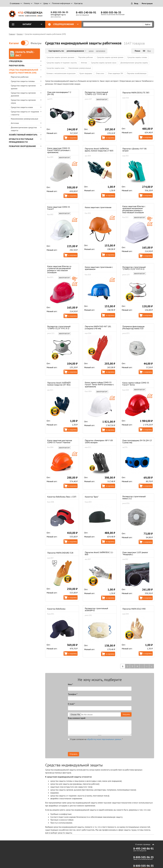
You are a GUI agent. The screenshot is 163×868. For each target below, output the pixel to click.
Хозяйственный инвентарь (23, 135)
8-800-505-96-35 (59, 12)
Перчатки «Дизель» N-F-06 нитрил (134, 150)
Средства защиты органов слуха (23, 101)
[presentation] (109, 747)
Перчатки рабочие (20, 77)
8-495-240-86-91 (86, 12)
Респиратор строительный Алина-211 (134, 497)
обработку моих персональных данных (104, 739)
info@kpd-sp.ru (58, 14)
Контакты (78, 3)
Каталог (32, 24)
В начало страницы (143, 844)
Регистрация (147, 3)
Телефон (73, 694)
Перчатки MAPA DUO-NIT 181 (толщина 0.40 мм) (98, 327)
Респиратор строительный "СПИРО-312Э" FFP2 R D (59, 327)
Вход (136, 3)
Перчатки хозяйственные (137, 73)
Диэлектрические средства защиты (24, 129)
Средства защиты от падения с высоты (25, 113)
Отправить (73, 754)
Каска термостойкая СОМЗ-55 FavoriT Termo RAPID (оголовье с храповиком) (99, 384)
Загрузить (126, 714)
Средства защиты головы (23, 81)
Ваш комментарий (77, 718)
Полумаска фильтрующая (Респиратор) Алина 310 (133, 327)
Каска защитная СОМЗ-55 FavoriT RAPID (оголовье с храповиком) (59, 150)
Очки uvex (100, 73)
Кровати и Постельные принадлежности (21, 140)
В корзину (73, 138)
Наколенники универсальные (25, 119)
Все (149, 51)
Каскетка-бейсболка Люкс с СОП (62, 497)
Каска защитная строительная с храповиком (99, 268)
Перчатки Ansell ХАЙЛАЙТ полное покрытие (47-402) (59, 384)
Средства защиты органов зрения (23, 87)
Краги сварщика (86, 73)
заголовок (101, 51)
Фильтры (36, 43)
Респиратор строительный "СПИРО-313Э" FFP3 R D (134, 268)
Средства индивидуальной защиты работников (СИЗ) (23, 71)
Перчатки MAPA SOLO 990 (134, 609)
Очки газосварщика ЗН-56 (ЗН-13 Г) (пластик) (137, 441)
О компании (15, 3)
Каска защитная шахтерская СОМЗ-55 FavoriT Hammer (60, 441)
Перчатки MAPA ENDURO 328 (60, 553)
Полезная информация (61, 3)
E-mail (71, 704)
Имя (70, 684)
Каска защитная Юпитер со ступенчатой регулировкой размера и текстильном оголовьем (59, 269)
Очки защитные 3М (116, 73)
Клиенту (27, 3)
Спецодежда (16, 61)
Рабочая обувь (17, 65)
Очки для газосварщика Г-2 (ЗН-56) (59, 93)
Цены (46, 3)
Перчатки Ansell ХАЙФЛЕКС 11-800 (99, 553)
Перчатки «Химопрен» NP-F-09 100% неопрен (99, 441)
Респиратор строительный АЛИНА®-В (96, 609)
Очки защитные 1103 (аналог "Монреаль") (135, 553)
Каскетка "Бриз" (92, 497)
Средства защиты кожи (22, 107)
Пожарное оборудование (22, 146)
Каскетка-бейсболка (56, 609)
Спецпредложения (66, 24)
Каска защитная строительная (98, 207)
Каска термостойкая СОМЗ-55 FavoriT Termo (136, 384)
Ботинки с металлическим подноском (61, 73)
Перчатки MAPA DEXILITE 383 (136, 93)
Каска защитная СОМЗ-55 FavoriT (59, 208)
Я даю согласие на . (95, 739)
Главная (12, 34)
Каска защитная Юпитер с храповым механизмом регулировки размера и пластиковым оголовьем (134, 209)
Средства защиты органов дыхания (23, 94)
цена (91, 51)
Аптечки (15, 123)
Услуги (37, 3)
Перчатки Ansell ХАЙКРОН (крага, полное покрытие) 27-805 (99, 150)
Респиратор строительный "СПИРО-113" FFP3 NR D (96, 93)
